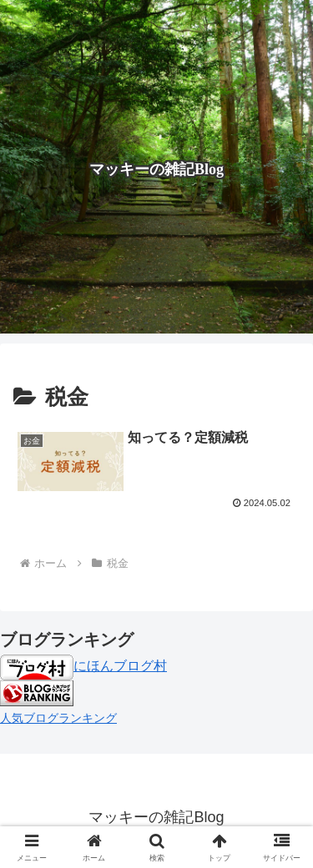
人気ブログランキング (58, 718)
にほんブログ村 (83, 666)
